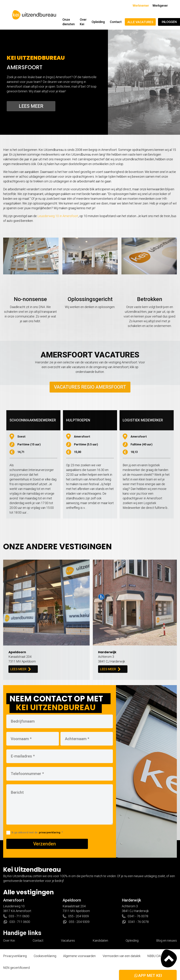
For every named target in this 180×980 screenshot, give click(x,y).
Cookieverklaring (45, 956)
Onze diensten (69, 22)
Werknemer (141, 6)
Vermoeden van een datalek (122, 956)
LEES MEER (21, 669)
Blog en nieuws (167, 940)
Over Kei (83, 22)
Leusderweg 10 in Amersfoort (58, 216)
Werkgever (160, 6)
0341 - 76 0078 (135, 916)
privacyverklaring (50, 832)
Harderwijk (131, 900)
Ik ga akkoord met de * (35, 833)
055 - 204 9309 (76, 916)
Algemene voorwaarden (79, 956)
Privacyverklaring (15, 956)
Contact (116, 22)
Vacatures (68, 940)
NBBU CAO (155, 956)
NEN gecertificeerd (16, 968)
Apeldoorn (72, 900)
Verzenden (45, 844)
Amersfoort (14, 900)
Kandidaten (100, 940)
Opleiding (98, 22)
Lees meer (31, 106)
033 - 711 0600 (16, 916)
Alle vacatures (140, 22)
